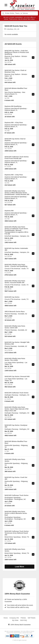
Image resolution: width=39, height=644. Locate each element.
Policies (23, 618)
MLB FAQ (24, 620)
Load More (19, 567)
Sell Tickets (32, 618)
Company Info (14, 618)
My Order (15, 620)
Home (6, 618)
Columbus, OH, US (12, 29)
